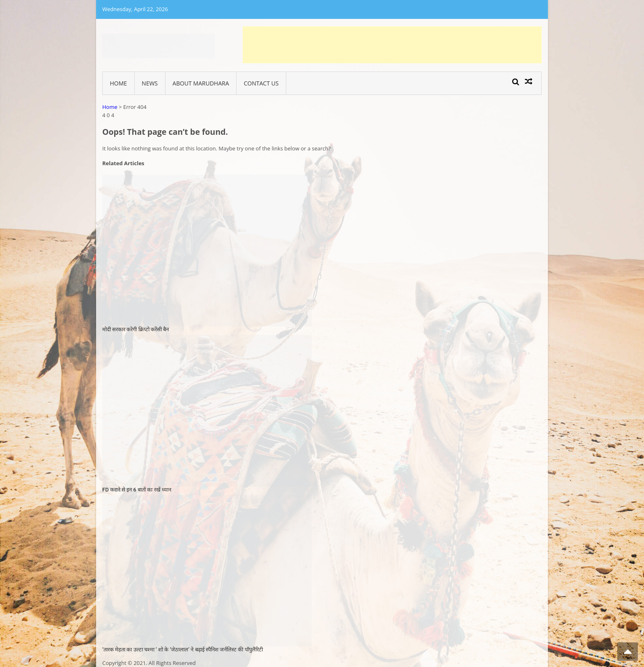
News (150, 83)
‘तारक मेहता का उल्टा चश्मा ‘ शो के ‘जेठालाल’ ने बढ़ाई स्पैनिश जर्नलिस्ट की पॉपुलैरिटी (183, 650)
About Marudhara (201, 83)
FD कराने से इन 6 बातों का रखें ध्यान (137, 490)
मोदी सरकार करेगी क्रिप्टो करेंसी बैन (136, 329)
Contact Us (261, 83)
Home (119, 83)
